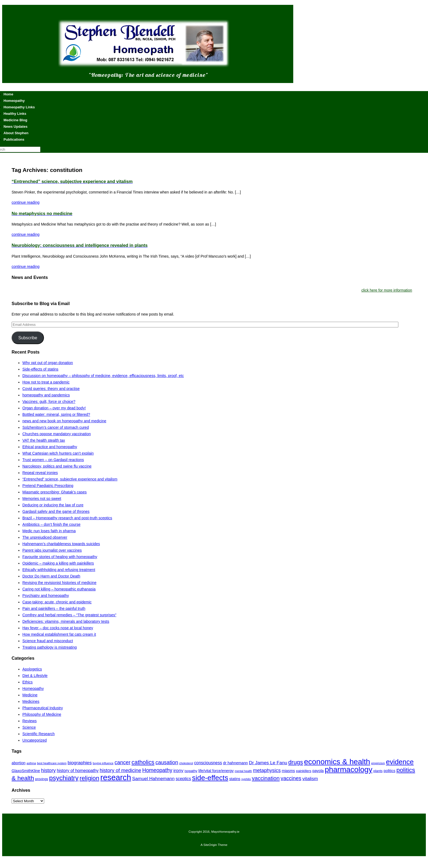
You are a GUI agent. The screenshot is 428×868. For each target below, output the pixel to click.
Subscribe (28, 338)
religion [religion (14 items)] (89, 778)
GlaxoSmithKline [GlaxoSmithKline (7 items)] (26, 771)
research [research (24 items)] (116, 777)
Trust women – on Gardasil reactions (53, 460)
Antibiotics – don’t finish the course (51, 524)
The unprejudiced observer (45, 537)
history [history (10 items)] (48, 770)
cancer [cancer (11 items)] (122, 762)
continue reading (26, 202)
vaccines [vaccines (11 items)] (291, 778)
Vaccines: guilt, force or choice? (49, 402)
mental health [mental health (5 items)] (243, 771)
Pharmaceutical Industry (43, 708)
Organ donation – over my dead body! (54, 408)
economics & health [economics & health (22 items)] (337, 762)
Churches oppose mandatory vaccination (57, 434)
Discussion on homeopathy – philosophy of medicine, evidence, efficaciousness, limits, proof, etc (103, 376)
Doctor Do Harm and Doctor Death (51, 576)
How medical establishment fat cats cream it (59, 634)
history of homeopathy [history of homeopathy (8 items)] (78, 771)
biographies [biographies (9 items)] (80, 763)
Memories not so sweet (42, 499)
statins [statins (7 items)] (235, 779)
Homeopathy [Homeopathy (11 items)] (157, 770)
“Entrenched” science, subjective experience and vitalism (70, 479)
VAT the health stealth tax (44, 440)
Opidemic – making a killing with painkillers (58, 563)
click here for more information (387, 290)
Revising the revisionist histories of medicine (59, 583)
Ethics (27, 682)
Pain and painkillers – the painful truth (54, 608)
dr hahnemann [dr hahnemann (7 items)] (236, 763)
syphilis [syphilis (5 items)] (246, 779)
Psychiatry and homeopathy (46, 596)
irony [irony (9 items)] (178, 770)
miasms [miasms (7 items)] (288, 771)
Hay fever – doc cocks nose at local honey (58, 628)
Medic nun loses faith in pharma (49, 531)
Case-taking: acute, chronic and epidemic (57, 602)
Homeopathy (33, 689)
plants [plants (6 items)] (378, 771)
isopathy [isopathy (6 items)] (191, 771)
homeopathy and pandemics (46, 395)
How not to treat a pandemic (46, 382)
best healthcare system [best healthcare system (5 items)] (52, 763)
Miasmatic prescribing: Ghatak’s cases (55, 492)
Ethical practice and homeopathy (50, 447)
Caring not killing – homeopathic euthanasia (59, 589)
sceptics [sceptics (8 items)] (183, 779)
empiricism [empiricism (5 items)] (378, 763)
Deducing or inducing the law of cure (53, 505)
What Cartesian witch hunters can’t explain (58, 453)
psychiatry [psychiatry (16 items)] (64, 778)
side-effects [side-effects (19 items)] (210, 778)
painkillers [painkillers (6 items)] (304, 771)
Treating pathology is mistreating (50, 647)
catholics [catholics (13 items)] (143, 762)
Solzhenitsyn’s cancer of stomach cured (56, 427)
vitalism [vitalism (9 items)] (310, 779)
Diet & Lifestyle (35, 676)
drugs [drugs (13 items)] (296, 762)
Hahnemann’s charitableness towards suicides (61, 544)
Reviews (30, 721)
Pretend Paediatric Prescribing (48, 486)
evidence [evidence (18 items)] (400, 762)
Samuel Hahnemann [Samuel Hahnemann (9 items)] (153, 779)
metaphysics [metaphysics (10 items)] (267, 770)
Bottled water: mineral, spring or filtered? (56, 414)
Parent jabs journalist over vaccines (52, 550)
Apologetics (32, 669)
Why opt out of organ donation (48, 363)
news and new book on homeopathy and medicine (64, 421)
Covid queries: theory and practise (51, 389)
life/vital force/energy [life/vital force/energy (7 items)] (216, 771)
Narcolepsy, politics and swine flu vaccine (57, 466)
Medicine (30, 695)
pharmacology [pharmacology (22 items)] (349, 770)
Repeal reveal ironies (40, 473)
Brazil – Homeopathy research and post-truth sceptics (67, 518)
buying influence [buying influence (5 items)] (103, 763)
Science (29, 727)
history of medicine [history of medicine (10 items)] (120, 770)
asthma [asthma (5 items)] (31, 763)
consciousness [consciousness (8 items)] (208, 763)
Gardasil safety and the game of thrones (56, 511)
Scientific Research (39, 734)
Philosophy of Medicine (42, 714)
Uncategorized (34, 740)
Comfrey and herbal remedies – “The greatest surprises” (69, 615)
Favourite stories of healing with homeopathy (60, 557)
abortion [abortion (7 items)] (19, 763)
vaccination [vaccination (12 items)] (266, 778)
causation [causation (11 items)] (167, 762)
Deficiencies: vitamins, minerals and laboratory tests (66, 621)
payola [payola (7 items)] (318, 771)
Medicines (31, 701)
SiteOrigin (210, 845)
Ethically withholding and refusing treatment (59, 570)
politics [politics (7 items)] (389, 771)
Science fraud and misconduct (48, 641)
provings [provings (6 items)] (42, 779)
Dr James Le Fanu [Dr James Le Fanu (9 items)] (268, 763)
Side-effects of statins (40, 369)
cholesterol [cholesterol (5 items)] (186, 763)
